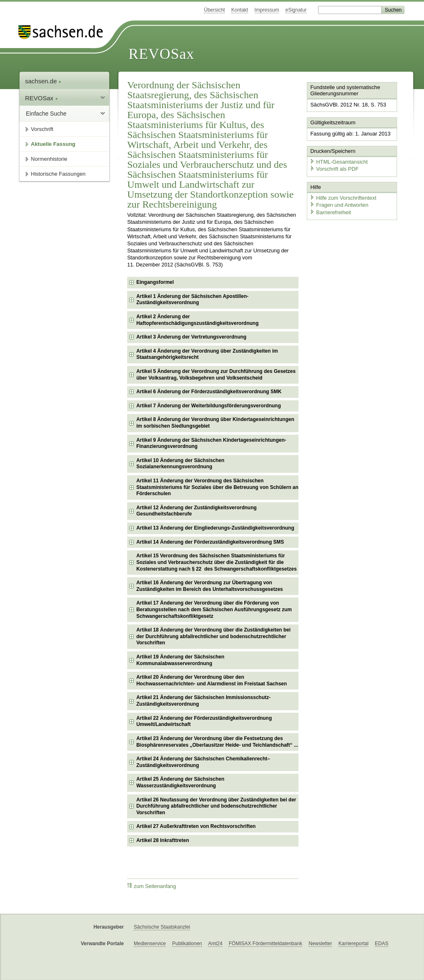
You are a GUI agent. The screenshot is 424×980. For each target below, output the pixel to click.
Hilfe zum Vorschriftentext (343, 198)
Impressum (267, 10)
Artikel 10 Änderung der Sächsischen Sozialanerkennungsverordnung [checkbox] (180, 464)
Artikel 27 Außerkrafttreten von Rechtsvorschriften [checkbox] (196, 826)
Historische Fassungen (58, 174)
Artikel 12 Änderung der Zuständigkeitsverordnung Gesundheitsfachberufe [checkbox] (196, 511)
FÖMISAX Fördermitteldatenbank (265, 944)
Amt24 (215, 944)
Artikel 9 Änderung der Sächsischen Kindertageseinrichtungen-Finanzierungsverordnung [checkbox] (211, 443)
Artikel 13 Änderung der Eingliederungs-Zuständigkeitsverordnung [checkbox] (215, 528)
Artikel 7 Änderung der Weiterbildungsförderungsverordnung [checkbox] (208, 406)
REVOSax (161, 54)
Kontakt (240, 10)
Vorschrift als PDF (334, 169)
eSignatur (296, 10)
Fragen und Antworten (339, 205)
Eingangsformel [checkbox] (155, 282)
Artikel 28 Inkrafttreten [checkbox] (163, 840)
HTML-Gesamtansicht (339, 162)
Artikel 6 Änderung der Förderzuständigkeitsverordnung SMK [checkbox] (209, 392)
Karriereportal (353, 944)
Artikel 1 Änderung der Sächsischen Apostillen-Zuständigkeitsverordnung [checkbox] (192, 300)
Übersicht (214, 10)
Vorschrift (42, 129)
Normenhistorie (49, 159)
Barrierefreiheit (330, 212)
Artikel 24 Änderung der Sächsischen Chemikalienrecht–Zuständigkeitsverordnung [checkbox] (203, 762)
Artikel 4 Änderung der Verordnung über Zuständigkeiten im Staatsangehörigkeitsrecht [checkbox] (207, 354)
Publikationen (187, 944)
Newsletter (320, 944)
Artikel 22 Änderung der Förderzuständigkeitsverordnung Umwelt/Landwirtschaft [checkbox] (204, 721)
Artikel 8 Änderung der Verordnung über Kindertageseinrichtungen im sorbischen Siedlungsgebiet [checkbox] (215, 423)
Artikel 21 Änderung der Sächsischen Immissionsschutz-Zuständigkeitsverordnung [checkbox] (203, 701)
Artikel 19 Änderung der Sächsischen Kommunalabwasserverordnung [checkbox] (180, 660)
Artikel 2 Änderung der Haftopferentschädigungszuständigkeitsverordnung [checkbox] (197, 320)
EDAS (382, 944)
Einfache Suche (46, 114)
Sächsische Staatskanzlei (162, 927)
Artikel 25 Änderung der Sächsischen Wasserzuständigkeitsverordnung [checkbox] (180, 782)
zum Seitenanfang (152, 886)
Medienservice (150, 944)
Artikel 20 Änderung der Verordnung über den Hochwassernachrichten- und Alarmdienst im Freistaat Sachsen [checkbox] (212, 680)
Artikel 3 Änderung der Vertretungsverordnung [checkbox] (191, 337)
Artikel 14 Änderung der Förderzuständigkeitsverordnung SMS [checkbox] (210, 542)
